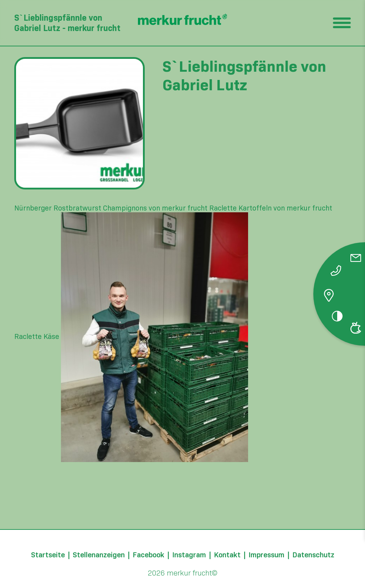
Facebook (148, 555)
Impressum (266, 555)
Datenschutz (313, 555)
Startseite (48, 555)
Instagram (189, 555)
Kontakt (227, 555)
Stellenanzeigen (99, 555)
